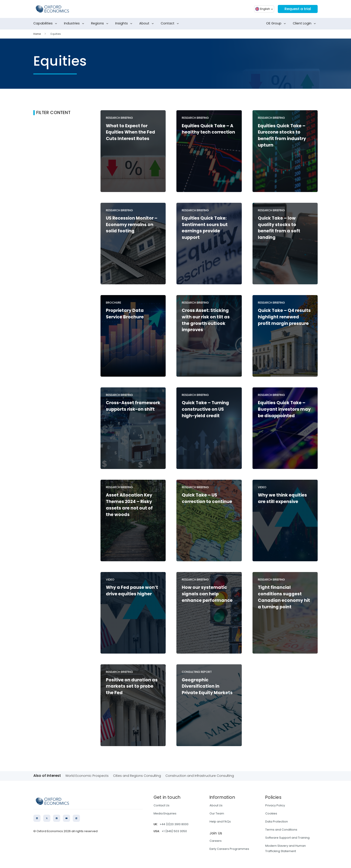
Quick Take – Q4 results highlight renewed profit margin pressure (284, 317)
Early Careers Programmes (229, 849)
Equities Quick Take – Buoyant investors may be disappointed (284, 409)
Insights (125, 24)
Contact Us (162, 805)
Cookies (271, 813)
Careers (216, 841)
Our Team (217, 813)
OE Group (277, 24)
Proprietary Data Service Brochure (125, 314)
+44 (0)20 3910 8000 (174, 824)
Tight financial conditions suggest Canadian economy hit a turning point (284, 597)
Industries (75, 24)
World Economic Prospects (87, 776)
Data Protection (277, 822)
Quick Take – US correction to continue (207, 498)
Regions (101, 24)
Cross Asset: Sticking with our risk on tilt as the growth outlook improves (206, 320)
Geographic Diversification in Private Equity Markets (207, 686)
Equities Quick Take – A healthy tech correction (208, 129)
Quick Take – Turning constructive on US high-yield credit (205, 409)
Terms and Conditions (281, 830)
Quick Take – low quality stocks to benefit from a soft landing (279, 228)
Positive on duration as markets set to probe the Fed (132, 686)
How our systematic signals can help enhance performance (207, 594)
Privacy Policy (275, 805)
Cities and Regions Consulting (137, 776)
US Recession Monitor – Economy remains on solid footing (132, 225)
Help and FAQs (220, 822)
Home (37, 34)
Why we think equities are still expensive (282, 498)
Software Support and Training (287, 838)
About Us (216, 805)
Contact (171, 24)
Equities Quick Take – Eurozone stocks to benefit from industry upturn (282, 135)
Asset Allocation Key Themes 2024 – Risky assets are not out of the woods (129, 505)
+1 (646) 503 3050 (174, 831)
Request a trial (298, 9)
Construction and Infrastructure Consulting (200, 776)
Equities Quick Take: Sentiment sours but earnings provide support (205, 228)
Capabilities (46, 24)
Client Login (305, 24)
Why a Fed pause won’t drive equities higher (132, 591)
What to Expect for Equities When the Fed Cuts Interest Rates (131, 132)
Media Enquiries (165, 813)
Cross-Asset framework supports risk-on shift (133, 406)
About (147, 24)
